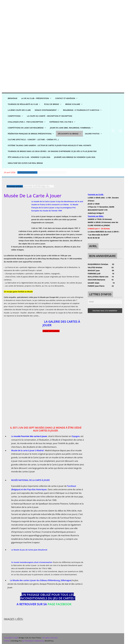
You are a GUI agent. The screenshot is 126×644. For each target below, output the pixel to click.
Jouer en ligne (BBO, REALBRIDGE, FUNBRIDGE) (70, 128)
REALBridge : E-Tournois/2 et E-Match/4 (81, 110)
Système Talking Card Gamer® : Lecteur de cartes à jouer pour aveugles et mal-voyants (49, 145)
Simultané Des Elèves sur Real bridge (25, 163)
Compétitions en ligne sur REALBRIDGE (26, 128)
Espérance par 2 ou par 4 (61, 122)
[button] (50, 98)
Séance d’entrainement (46, 110)
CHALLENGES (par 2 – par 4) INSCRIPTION (25, 122)
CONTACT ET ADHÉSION (65, 98)
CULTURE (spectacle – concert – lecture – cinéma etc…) (33, 140)
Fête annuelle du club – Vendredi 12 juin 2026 (29, 157)
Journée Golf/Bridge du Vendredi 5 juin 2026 (75, 157)
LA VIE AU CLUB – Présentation (35, 98)
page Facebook (59, 604)
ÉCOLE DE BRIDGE (52, 104)
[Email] (105, 302)
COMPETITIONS (14, 116)
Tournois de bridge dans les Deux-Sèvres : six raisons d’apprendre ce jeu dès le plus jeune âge (52, 151)
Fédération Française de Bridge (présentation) (30, 134)
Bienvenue (13, 98)
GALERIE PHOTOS (92, 134)
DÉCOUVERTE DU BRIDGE (68, 134)
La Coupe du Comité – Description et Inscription (50, 116)
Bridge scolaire (73, 104)
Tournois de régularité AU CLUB (23, 104)
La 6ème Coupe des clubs (19, 110)
